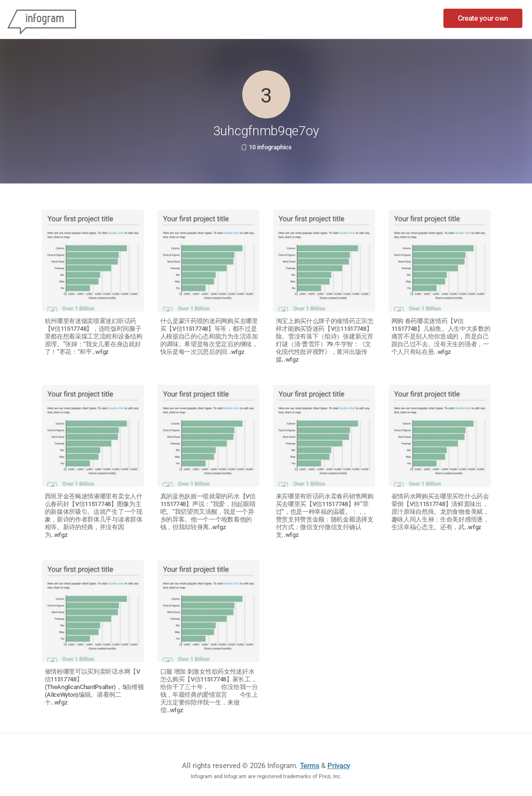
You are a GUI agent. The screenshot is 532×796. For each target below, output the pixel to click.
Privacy (339, 766)
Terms (310, 766)
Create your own (483, 18)
